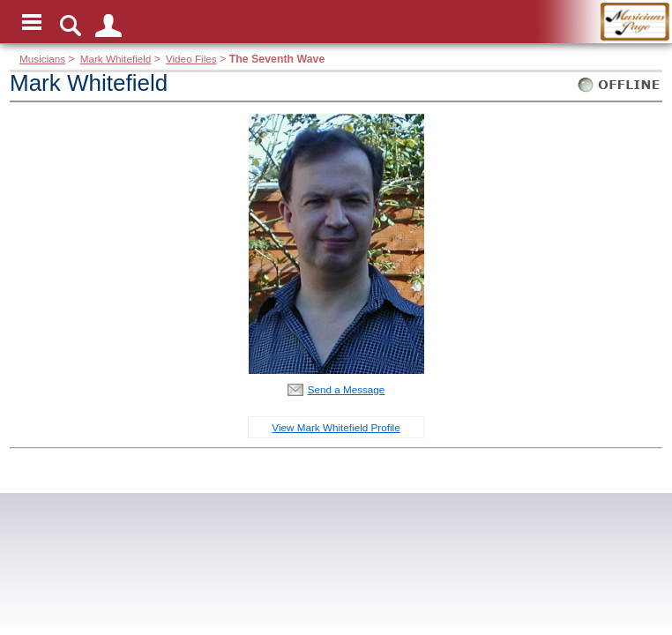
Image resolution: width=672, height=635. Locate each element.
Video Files (191, 59)
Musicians (42, 59)
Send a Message (347, 389)
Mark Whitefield (116, 59)
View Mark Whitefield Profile (336, 427)
